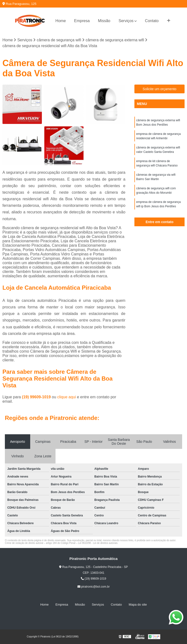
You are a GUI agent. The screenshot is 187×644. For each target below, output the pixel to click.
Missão (104, 21)
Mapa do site (138, 605)
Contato (152, 21)
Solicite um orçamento (160, 89)
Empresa (82, 21)
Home (61, 21)
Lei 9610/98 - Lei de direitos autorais (98, 543)
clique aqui (67, 397)
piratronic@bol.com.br (94, 587)
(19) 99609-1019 (37, 397)
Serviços (126, 21)
